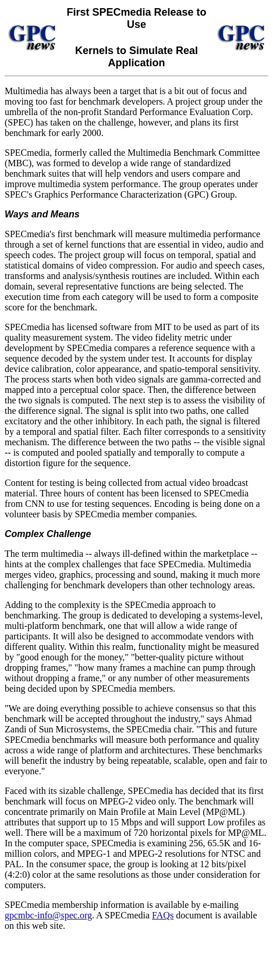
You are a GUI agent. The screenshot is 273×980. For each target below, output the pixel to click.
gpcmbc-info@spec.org (48, 915)
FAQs (163, 915)
